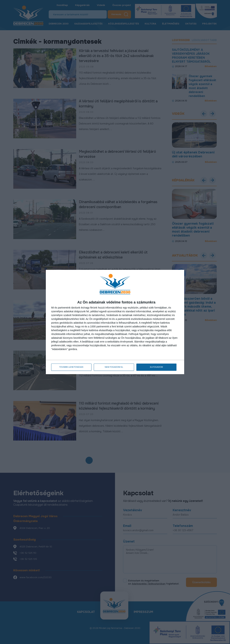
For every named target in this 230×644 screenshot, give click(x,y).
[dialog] (115, 322)
